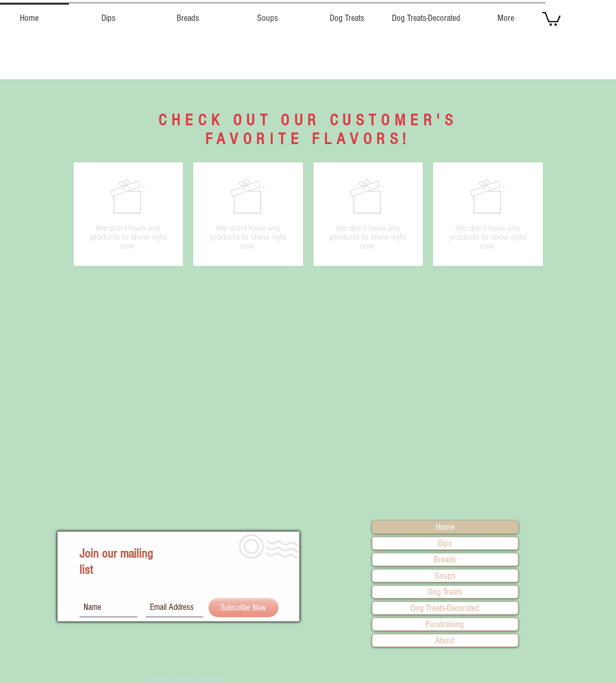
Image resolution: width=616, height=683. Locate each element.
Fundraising (445, 624)
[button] (109, 14)
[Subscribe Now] (243, 608)
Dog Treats (445, 592)
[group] (308, 214)
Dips (445, 543)
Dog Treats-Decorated (445, 608)
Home (445, 527)
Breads (445, 560)
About (445, 640)
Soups (445, 576)
